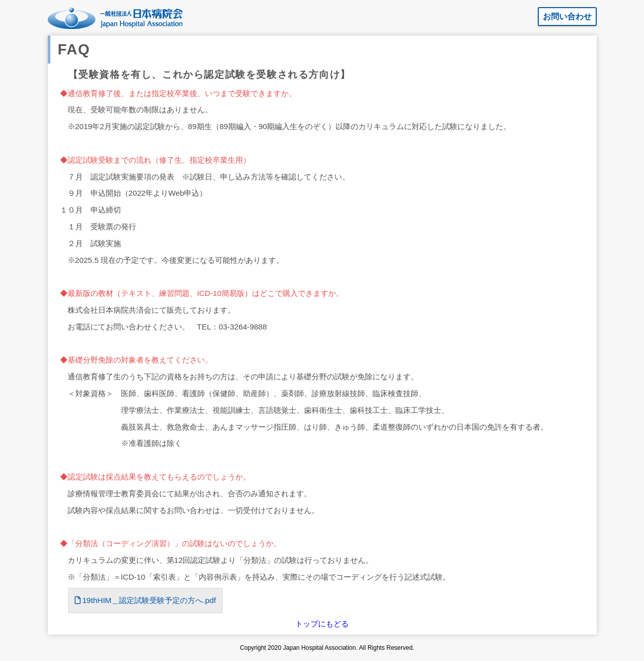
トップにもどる (322, 624)
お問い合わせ (567, 17)
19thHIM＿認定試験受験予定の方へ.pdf (145, 600)
